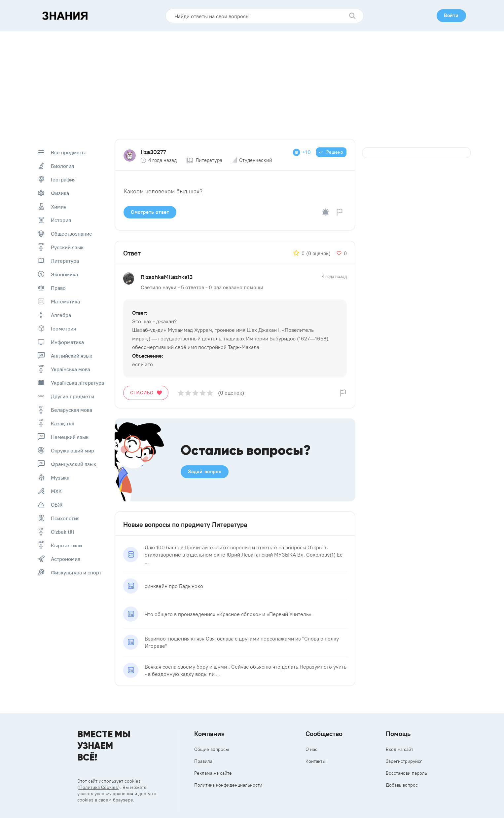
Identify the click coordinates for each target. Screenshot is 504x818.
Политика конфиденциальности (228, 785)
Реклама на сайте (213, 773)
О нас (311, 749)
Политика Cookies (99, 787)
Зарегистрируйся (404, 761)
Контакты (316, 761)
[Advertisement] (252, 81)
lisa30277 (153, 152)
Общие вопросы (212, 749)
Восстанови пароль (406, 773)
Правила (203, 761)
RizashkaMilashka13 (167, 277)
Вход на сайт (399, 749)
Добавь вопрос (402, 785)
